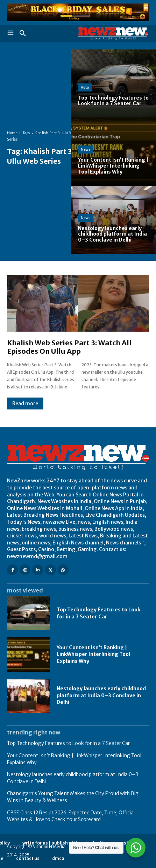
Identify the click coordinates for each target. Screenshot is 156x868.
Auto (85, 87)
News (86, 150)
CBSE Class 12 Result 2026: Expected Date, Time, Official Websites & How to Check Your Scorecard (71, 816)
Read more (25, 404)
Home (12, 133)
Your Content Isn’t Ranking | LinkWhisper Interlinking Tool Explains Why (93, 654)
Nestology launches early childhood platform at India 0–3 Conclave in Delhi (101, 695)
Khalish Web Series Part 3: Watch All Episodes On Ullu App (69, 347)
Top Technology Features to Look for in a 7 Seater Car (68, 743)
